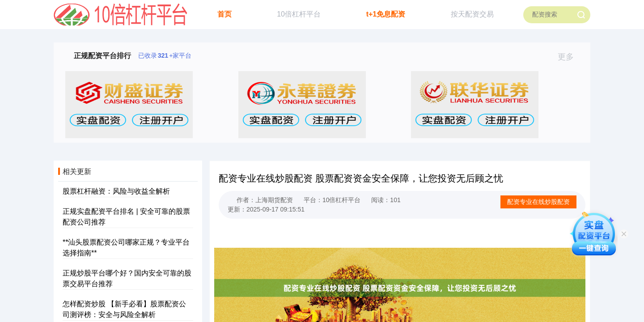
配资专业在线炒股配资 (538, 202)
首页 (225, 14)
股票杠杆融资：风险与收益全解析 (116, 191)
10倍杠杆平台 (299, 14)
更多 (570, 57)
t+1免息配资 (386, 14)
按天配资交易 (472, 14)
